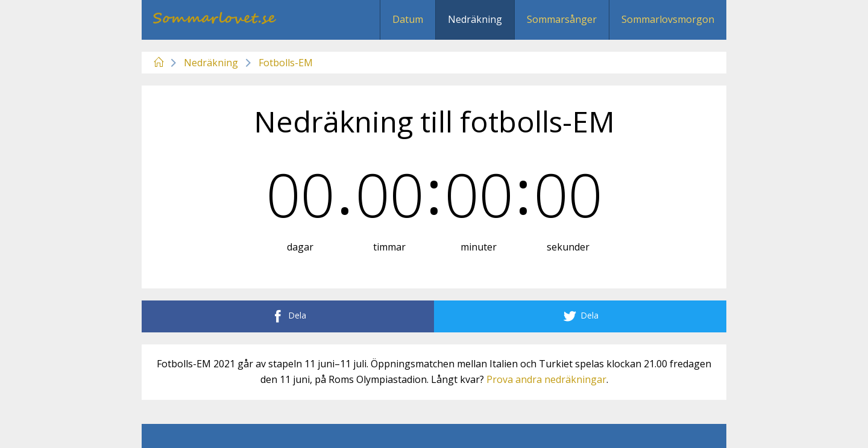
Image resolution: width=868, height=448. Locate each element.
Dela (288, 316)
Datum (408, 19)
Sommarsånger (562, 19)
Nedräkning (475, 19)
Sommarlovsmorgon (668, 19)
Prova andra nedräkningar (546, 379)
